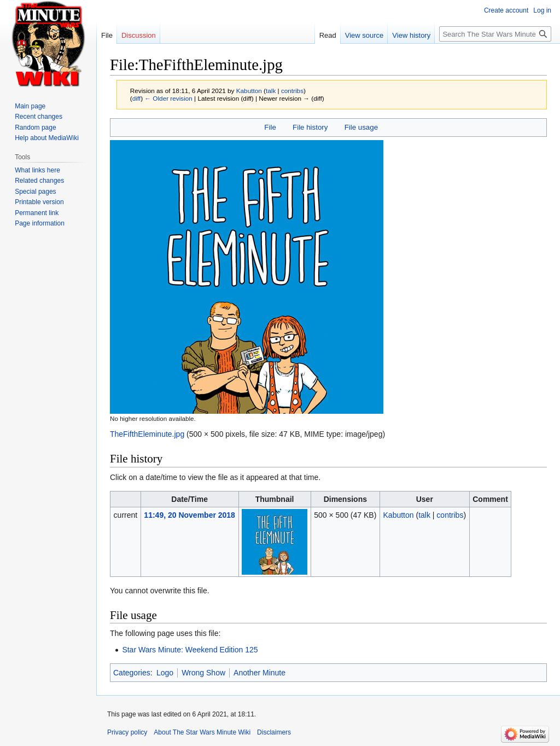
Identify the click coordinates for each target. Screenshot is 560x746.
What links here (37, 170)
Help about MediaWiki (47, 138)
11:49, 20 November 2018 (189, 515)
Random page (35, 128)
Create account (506, 10)
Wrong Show (203, 673)
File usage (361, 127)
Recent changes (39, 117)
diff (136, 98)
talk (271, 91)
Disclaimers (274, 732)
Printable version (39, 202)
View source (364, 35)
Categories (132, 673)
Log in (542, 10)
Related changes (39, 181)
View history (411, 35)
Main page (30, 106)
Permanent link (37, 213)
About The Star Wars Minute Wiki (202, 732)
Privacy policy (127, 732)
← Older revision (168, 98)
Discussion (139, 35)
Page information (40, 223)
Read (328, 35)
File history (310, 127)
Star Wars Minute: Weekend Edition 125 (190, 650)
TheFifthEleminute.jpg (147, 434)
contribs (292, 91)
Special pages (35, 192)
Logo (165, 673)
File (270, 127)
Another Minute (259, 673)
